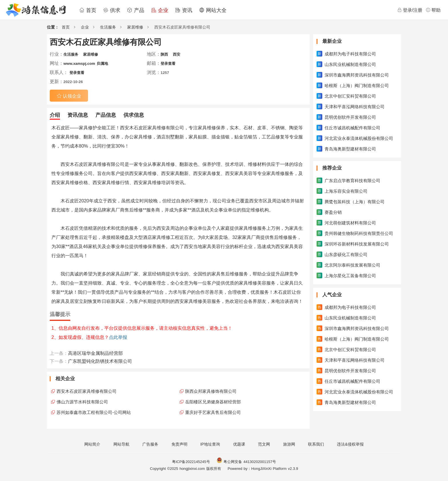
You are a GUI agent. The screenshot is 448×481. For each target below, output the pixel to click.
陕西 (164, 54)
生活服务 (108, 27)
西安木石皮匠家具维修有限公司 (87, 391)
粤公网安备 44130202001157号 (246, 462)
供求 (112, 10)
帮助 (433, 10)
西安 (177, 54)
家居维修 (135, 27)
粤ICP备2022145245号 (191, 462)
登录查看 (168, 64)
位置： (53, 27)
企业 (160, 10)
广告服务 (150, 444)
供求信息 (134, 115)
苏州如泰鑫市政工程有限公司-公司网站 (94, 412)
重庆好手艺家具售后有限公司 (213, 412)
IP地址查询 (210, 444)
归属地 (102, 64)
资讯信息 (78, 115)
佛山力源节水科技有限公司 (82, 402)
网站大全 (213, 10)
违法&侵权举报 (350, 444)
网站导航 (121, 444)
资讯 (184, 10)
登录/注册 (410, 10)
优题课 (239, 444)
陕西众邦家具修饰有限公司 (211, 391)
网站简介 (92, 444)
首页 (88, 10)
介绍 (55, 115)
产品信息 (106, 115)
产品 (136, 10)
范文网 (264, 444)
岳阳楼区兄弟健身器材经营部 (213, 402)
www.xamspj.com (79, 64)
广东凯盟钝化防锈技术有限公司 (100, 361)
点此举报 (118, 337)
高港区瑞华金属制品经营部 (95, 353)
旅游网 (289, 444)
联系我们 (316, 444)
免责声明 (179, 444)
